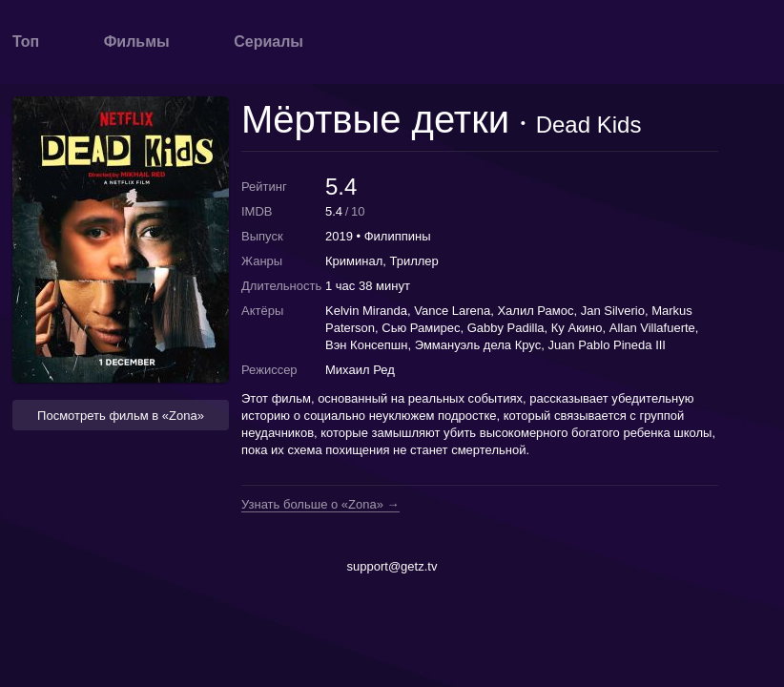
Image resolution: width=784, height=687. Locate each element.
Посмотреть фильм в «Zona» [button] (121, 416)
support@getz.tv (392, 566)
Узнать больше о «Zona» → (320, 505)
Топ (26, 42)
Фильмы (137, 42)
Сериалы (268, 42)
